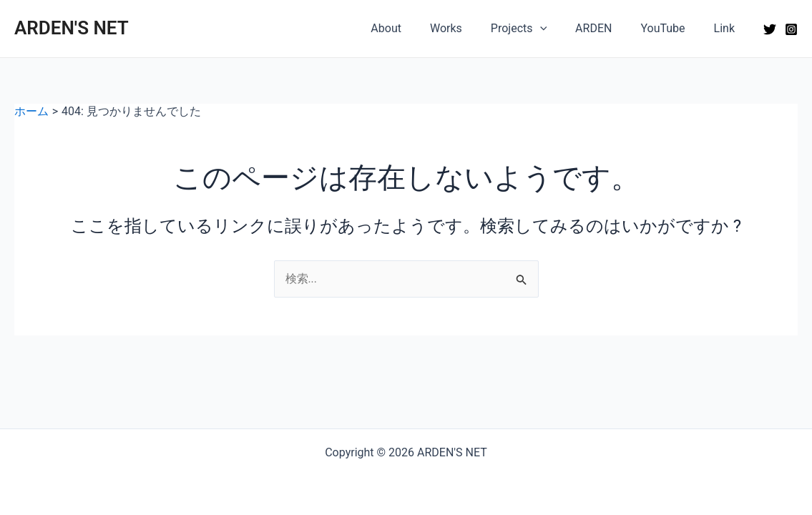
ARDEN (608, 28)
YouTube (671, 28)
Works (472, 28)
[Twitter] (770, 29)
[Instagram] (791, 29)
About (417, 28)
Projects (539, 29)
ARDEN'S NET (72, 28)
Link (727, 28)
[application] (560, 29)
